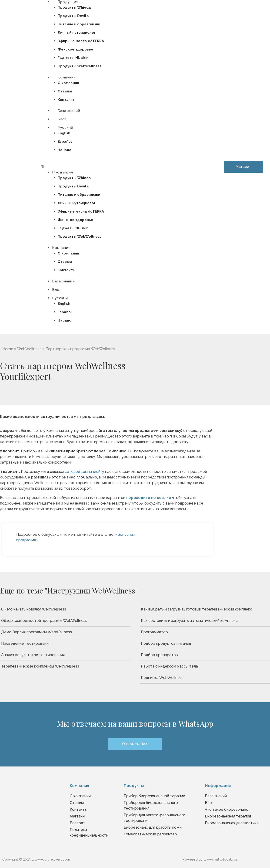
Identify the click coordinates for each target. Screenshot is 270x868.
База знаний (63, 281)
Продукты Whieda (74, 7)
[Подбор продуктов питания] (205, 644)
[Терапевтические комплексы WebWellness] (65, 666)
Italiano (65, 150)
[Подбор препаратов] (205, 655)
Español (65, 142)
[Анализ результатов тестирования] (65, 655)
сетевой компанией (83, 472)
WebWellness (29, 349)
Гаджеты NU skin (73, 58)
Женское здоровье (75, 49)
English (64, 133)
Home (8, 349)
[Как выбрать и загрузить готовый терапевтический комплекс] (205, 609)
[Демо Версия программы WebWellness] (65, 632)
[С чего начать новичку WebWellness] (65, 609)
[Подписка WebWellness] (205, 678)
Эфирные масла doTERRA (81, 41)
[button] (120, 167)
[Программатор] (205, 632)
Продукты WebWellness (80, 237)
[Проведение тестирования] (65, 644)
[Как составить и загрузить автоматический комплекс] (205, 621)
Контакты (67, 270)
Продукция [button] (63, 172)
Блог (57, 290)
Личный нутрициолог (77, 33)
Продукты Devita (73, 16)
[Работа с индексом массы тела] (205, 666)
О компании (68, 83)
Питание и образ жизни (79, 24)
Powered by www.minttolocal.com (211, 859)
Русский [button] (65, 128)
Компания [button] (67, 77)
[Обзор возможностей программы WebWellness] (65, 621)
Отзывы (65, 91)
